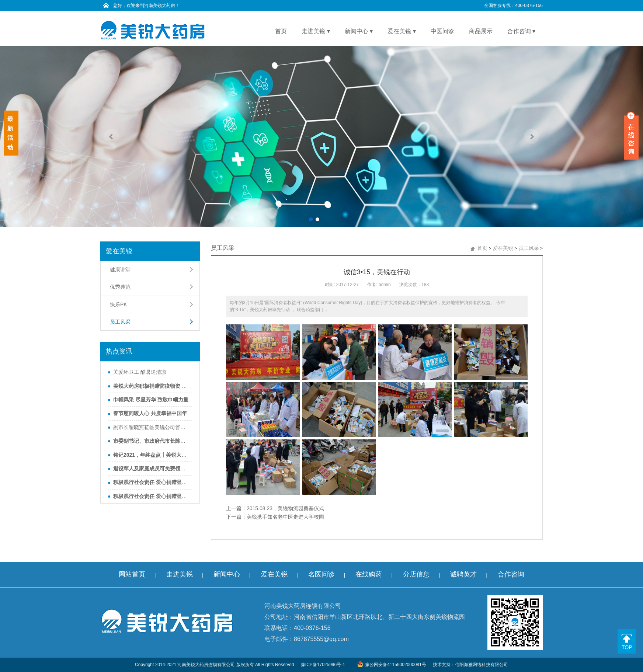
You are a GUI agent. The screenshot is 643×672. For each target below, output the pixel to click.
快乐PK (119, 304)
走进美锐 (180, 574)
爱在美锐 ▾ (402, 31)
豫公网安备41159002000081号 (392, 665)
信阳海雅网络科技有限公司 (482, 665)
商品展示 (481, 31)
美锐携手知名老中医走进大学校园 (285, 517)
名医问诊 (321, 574)
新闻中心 (227, 574)
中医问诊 (442, 31)
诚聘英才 (463, 574)
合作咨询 (511, 574)
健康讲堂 (120, 269)
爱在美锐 (503, 248)
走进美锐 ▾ (316, 31)
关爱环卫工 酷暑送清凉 (140, 372)
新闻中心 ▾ (359, 31)
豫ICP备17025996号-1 (323, 665)
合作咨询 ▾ (521, 31)
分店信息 (416, 574)
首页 (281, 31)
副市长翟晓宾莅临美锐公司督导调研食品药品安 (151, 427)
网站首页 (132, 574)
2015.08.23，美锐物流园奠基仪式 (285, 508)
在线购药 (369, 574)
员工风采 (120, 322)
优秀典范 (120, 287)
